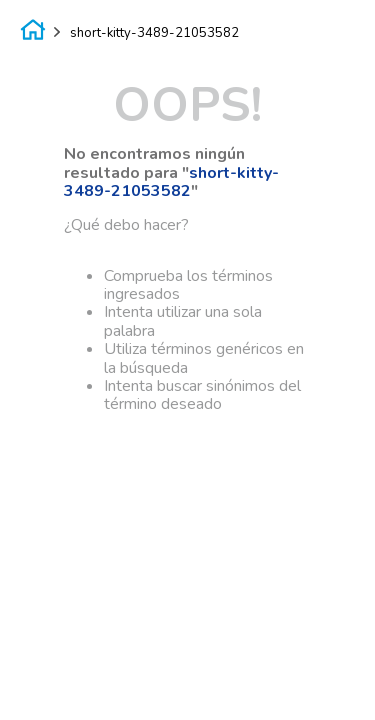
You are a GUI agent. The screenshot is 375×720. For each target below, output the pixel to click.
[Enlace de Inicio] (33, 33)
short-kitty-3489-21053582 (154, 33)
